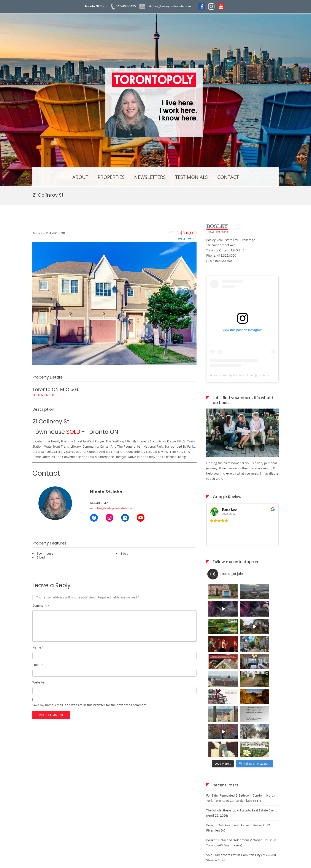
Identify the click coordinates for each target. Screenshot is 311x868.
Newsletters (150, 177)
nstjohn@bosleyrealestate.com (112, 508)
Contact (228, 177)
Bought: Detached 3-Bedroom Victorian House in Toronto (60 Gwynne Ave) (241, 755)
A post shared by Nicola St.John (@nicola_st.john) (244, 375)
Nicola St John (96, 6)
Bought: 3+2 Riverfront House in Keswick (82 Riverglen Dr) (238, 740)
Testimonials (191, 177)
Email (38, 665)
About (80, 177)
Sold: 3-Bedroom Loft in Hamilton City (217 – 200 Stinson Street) (241, 770)
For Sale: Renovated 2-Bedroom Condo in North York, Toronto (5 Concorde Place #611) (240, 710)
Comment (41, 605)
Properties (111, 177)
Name (38, 647)
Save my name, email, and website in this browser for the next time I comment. (90, 705)
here (71, 842)
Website (38, 682)
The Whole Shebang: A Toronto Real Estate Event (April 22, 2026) (241, 725)
